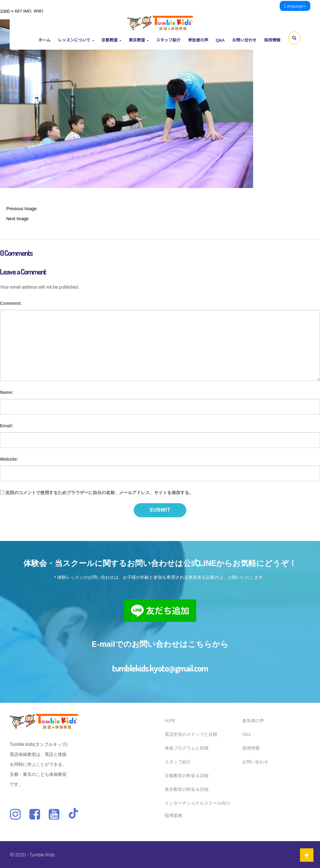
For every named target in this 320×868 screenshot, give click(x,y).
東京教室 (139, 40)
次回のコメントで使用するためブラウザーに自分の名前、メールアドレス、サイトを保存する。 (99, 493)
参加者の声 (198, 40)
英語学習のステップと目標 (191, 734)
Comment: (11, 303)
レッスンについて (76, 40)
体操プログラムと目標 (187, 748)
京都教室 (111, 40)
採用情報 (272, 40)
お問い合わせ (244, 40)
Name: (7, 392)
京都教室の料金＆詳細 (187, 775)
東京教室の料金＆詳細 (187, 789)
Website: (9, 459)
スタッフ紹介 (168, 40)
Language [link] (295, 6)
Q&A (220, 40)
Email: (7, 426)
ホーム (45, 40)
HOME (170, 720)
